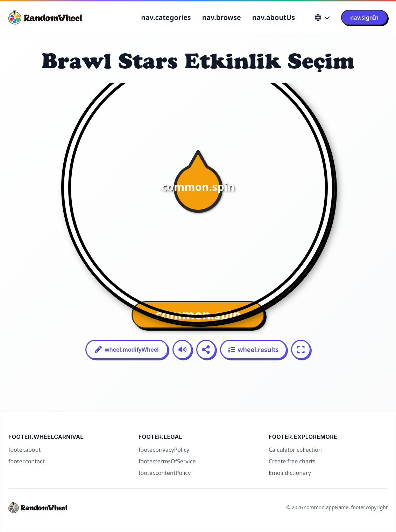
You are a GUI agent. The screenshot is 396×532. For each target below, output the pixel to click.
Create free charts (292, 461)
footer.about (24, 450)
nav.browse (222, 17)
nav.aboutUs (274, 17)
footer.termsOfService (167, 461)
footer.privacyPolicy (164, 450)
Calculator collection (295, 450)
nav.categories (166, 17)
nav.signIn (364, 18)
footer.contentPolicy (165, 473)
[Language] (322, 18)
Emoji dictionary (290, 473)
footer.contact (26, 461)
